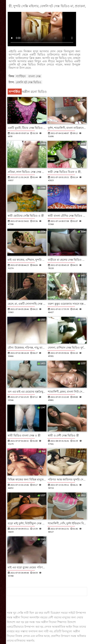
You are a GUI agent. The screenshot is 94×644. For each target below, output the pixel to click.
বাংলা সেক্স (34, 76)
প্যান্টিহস (21, 76)
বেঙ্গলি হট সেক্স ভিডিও (29, 82)
